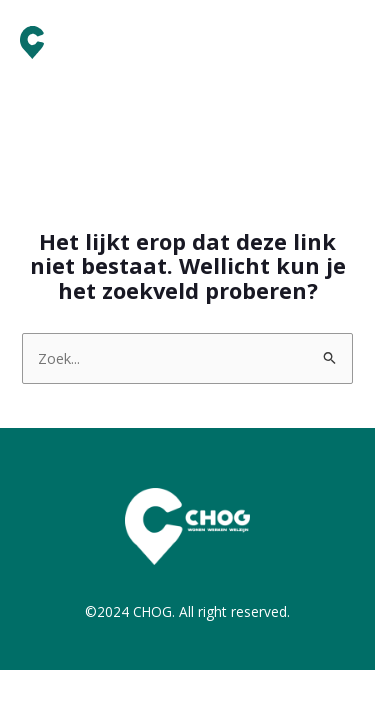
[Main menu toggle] (334, 43)
